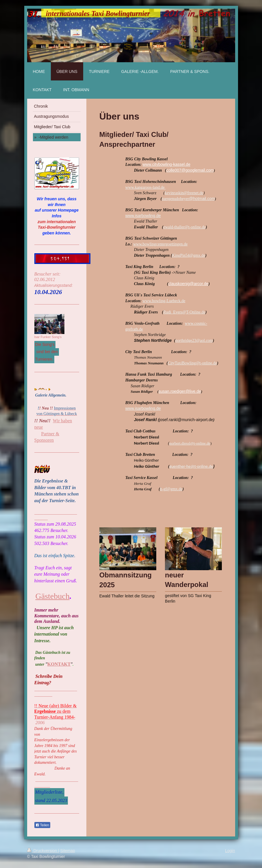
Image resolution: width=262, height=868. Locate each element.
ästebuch (55, 596)
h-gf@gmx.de (171, 489)
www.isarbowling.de (143, 216)
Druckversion (43, 851)
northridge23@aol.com (194, 341)
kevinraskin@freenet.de (184, 193)
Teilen (42, 825)
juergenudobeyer (176, 199)
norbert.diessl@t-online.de (190, 443)
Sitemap (68, 851)
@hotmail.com (202, 199)
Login (230, 851)
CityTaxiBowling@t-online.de (192, 363)
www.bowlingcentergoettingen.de (160, 244)
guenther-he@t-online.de (191, 466)
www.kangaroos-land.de (145, 187)
